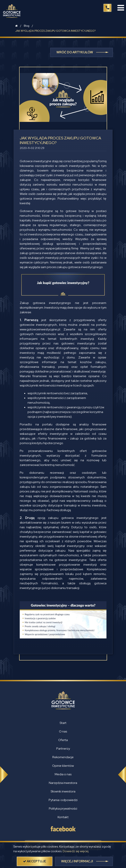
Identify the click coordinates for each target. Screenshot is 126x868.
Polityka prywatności (63, 809)
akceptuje (35, 861)
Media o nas (63, 774)
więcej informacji (77, 861)
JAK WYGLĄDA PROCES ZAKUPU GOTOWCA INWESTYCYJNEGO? (55, 31)
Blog (27, 26)
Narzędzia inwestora (63, 783)
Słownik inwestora (63, 791)
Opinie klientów (63, 766)
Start (63, 723)
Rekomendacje (63, 757)
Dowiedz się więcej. (76, 851)
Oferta (63, 740)
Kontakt (63, 817)
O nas (63, 731)
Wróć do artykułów (75, 52)
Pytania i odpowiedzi (63, 800)
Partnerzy (63, 749)
